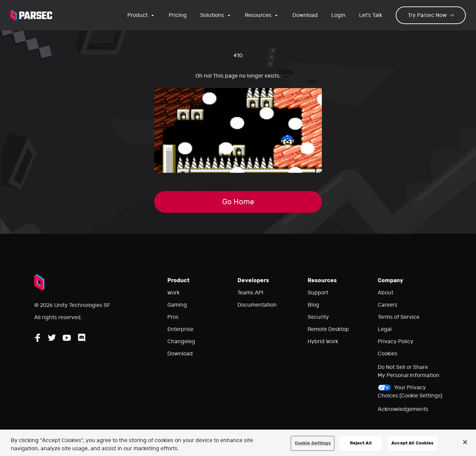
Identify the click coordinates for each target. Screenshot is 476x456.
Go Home (238, 202)
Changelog (181, 341)
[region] (238, 443)
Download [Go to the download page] (305, 15)
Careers (388, 305)
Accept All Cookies (412, 443)
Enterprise (180, 329)
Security (318, 317)
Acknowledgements (403, 409)
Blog (313, 305)
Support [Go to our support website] (318, 293)
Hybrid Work (323, 341)
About (386, 293)
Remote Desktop (328, 329)
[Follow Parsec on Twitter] (52, 338)
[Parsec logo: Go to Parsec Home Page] (31, 15)
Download (180, 354)
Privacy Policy (396, 341)
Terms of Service (399, 317)
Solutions (216, 15)
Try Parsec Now (431, 15)
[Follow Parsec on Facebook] (38, 338)
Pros (173, 317)
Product (141, 15)
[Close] (465, 442)
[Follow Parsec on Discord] (82, 338)
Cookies (388, 354)
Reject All (361, 443)
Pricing (178, 15)
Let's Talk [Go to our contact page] (371, 15)
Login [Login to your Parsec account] (338, 15)
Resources (262, 15)
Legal (385, 329)
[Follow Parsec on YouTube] (67, 338)
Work (173, 293)
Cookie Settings (313, 443)
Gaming (177, 305)
